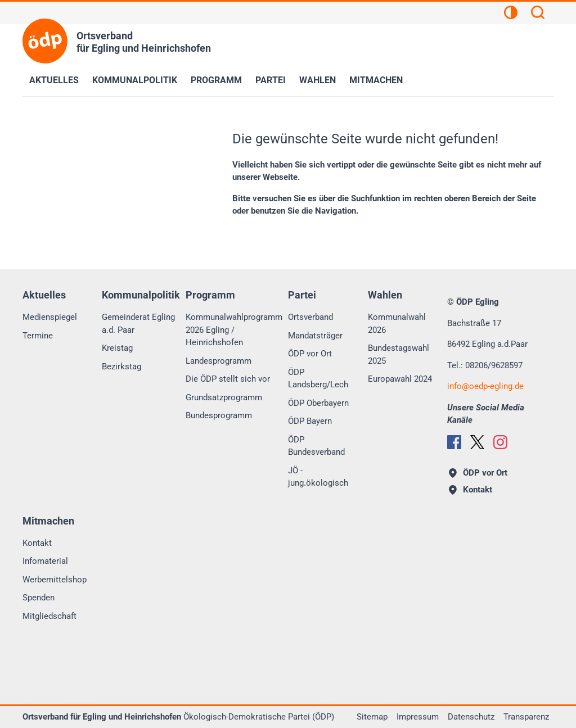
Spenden (39, 598)
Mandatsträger (315, 336)
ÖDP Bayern (310, 421)
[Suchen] (538, 14)
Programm (216, 80)
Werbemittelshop (55, 580)
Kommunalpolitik (135, 80)
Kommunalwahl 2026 (397, 324)
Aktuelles (54, 80)
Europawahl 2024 (400, 379)
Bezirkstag (121, 367)
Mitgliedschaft (49, 616)
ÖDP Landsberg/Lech (318, 379)
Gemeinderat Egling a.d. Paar (138, 324)
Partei (271, 80)
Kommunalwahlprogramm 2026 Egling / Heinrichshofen (234, 330)
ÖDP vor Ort (310, 354)
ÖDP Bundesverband (316, 446)
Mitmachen (376, 80)
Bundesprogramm (219, 415)
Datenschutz (471, 717)
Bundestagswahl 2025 (399, 354)
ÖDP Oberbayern (318, 403)
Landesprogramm (219, 361)
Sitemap (372, 717)
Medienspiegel (50, 317)
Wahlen (318, 80)
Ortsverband (310, 317)
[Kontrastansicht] (511, 14)
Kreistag (117, 348)
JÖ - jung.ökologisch (318, 477)
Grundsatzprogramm (224, 397)
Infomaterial (45, 561)
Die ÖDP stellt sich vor (228, 379)
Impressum (418, 717)
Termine (38, 336)
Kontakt (37, 543)
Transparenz (526, 717)
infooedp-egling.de (485, 386)
